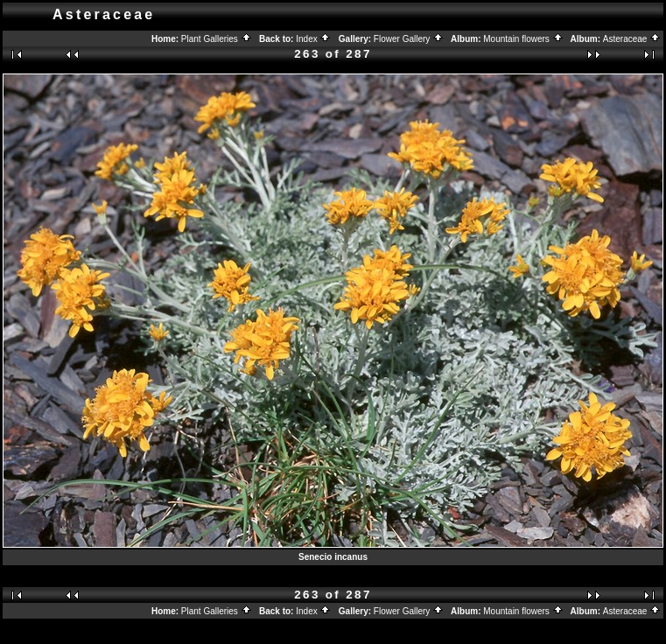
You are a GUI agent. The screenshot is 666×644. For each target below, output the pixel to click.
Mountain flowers (523, 39)
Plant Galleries (217, 39)
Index (313, 39)
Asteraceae (632, 39)
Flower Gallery (409, 39)
